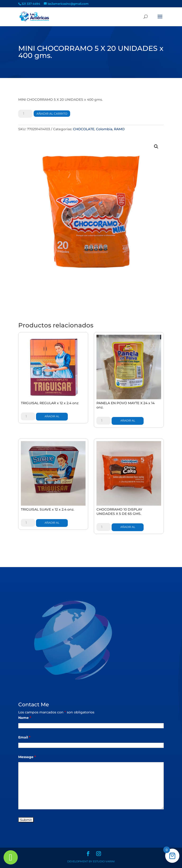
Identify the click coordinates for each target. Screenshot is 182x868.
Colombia (104, 129)
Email (24, 737)
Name (25, 718)
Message (27, 757)
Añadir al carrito (52, 114)
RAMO (119, 129)
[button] (156, 147)
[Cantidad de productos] (25, 114)
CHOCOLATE (84, 129)
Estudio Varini (104, 861)
